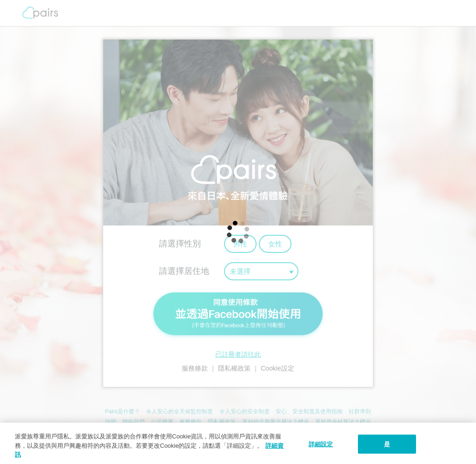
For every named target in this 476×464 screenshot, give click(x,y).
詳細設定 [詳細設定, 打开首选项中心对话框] (321, 444)
